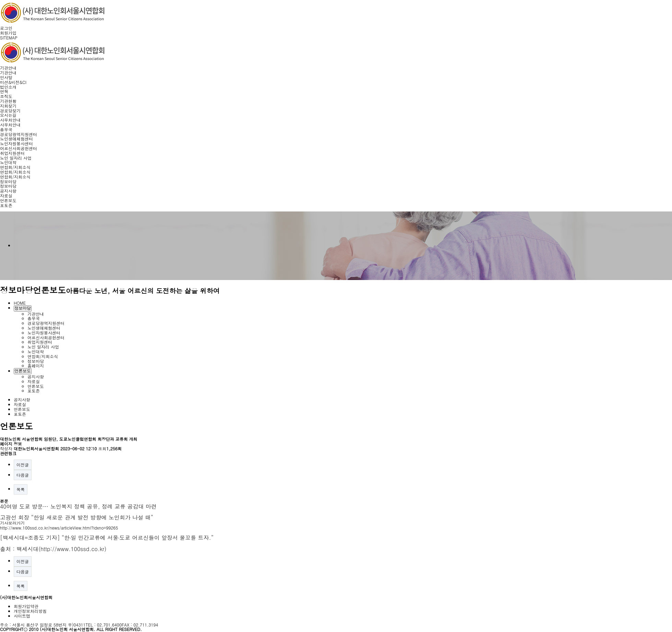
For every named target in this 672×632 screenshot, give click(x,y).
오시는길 (8, 115)
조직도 (6, 96)
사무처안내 (10, 120)
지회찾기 (8, 106)
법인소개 (8, 87)
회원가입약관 (26, 606)
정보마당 (8, 181)
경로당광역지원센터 (19, 134)
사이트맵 (22, 616)
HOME (20, 303)
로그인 (6, 28)
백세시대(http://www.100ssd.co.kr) (61, 549)
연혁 (4, 91)
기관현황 (8, 101)
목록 (21, 489)
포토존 (6, 205)
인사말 (6, 77)
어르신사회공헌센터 (19, 148)
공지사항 (8, 191)
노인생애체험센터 (16, 139)
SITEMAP (9, 38)
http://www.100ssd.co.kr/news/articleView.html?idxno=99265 (59, 528)
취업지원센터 (12, 153)
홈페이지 (36, 366)
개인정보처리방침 (30, 611)
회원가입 (8, 33)
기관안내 (8, 68)
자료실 (6, 196)
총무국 (6, 129)
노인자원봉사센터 (16, 143)
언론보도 (8, 200)
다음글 (23, 475)
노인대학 (8, 162)
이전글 (23, 465)
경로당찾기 (10, 111)
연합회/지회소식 (15, 167)
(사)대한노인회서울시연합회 (26, 597)
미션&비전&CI (13, 82)
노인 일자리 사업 (16, 158)
